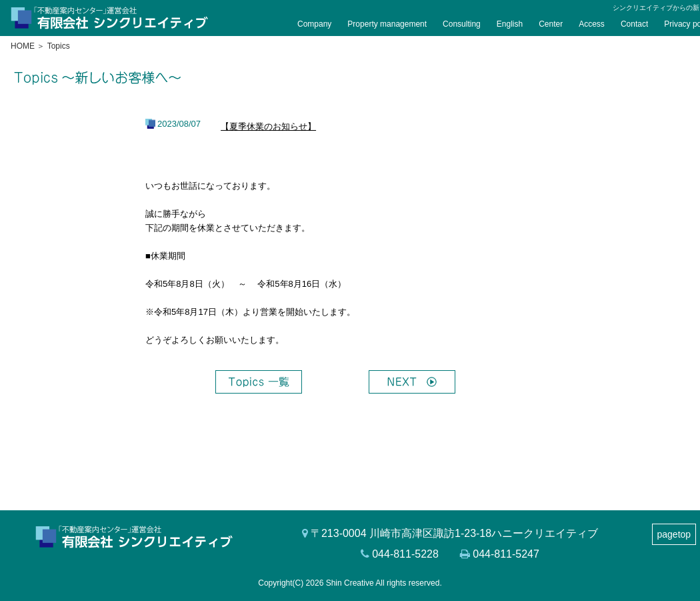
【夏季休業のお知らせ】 (268, 126)
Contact (634, 24)
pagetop (674, 534)
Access (592, 24)
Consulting (462, 24)
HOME (23, 46)
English (510, 24)
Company (314, 24)
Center (551, 24)
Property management (387, 24)
